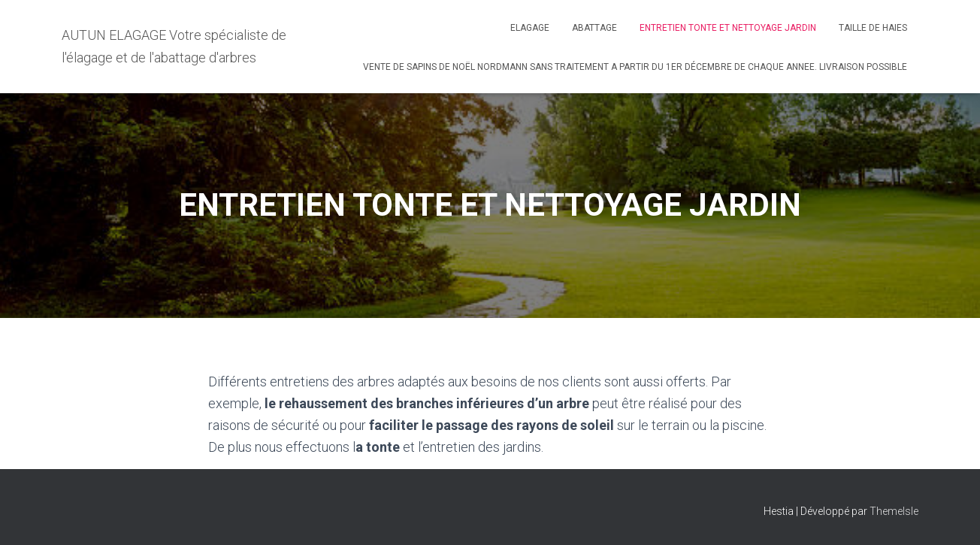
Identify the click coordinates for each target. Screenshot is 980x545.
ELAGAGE (530, 28)
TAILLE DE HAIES (873, 28)
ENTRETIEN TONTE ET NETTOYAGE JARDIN (728, 28)
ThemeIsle (894, 511)
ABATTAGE (594, 28)
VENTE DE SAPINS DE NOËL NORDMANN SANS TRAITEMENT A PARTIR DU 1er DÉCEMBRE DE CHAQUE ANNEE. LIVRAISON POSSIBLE (635, 67)
